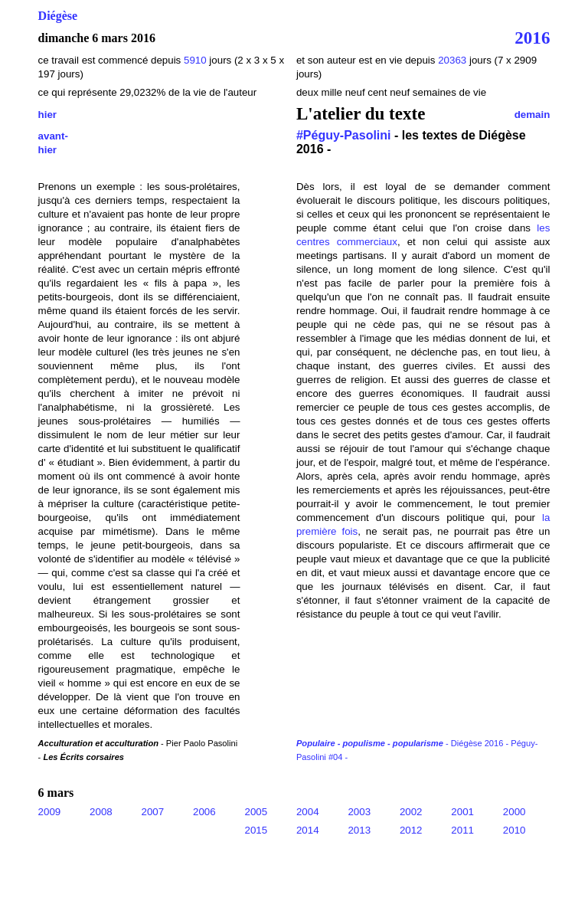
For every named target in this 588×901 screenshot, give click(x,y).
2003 (359, 812)
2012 (411, 830)
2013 (359, 830)
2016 (532, 38)
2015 (256, 830)
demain (532, 115)
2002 (411, 812)
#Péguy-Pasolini (344, 135)
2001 (462, 812)
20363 (454, 60)
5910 (195, 60)
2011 (462, 830)
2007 (153, 812)
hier (47, 115)
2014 (308, 830)
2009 (50, 812)
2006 (204, 812)
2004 (308, 812)
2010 (514, 830)
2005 (256, 812)
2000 (514, 812)
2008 (101, 812)
